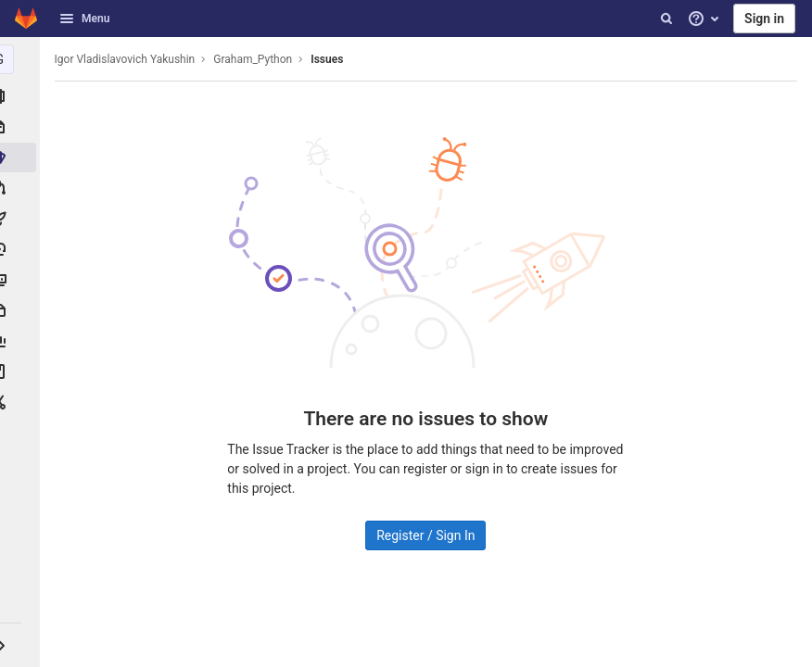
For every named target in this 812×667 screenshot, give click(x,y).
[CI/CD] (22, 219)
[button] (22, 645)
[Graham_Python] (22, 59)
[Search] (666, 19)
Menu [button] (84, 19)
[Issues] (22, 157)
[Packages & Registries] (22, 310)
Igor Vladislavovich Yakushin (130, 59)
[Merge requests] (22, 188)
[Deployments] (22, 249)
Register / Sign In (428, 535)
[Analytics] (22, 341)
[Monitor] (22, 280)
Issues (332, 59)
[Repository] (22, 127)
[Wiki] (22, 371)
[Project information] (22, 96)
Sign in (764, 19)
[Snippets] (22, 402)
